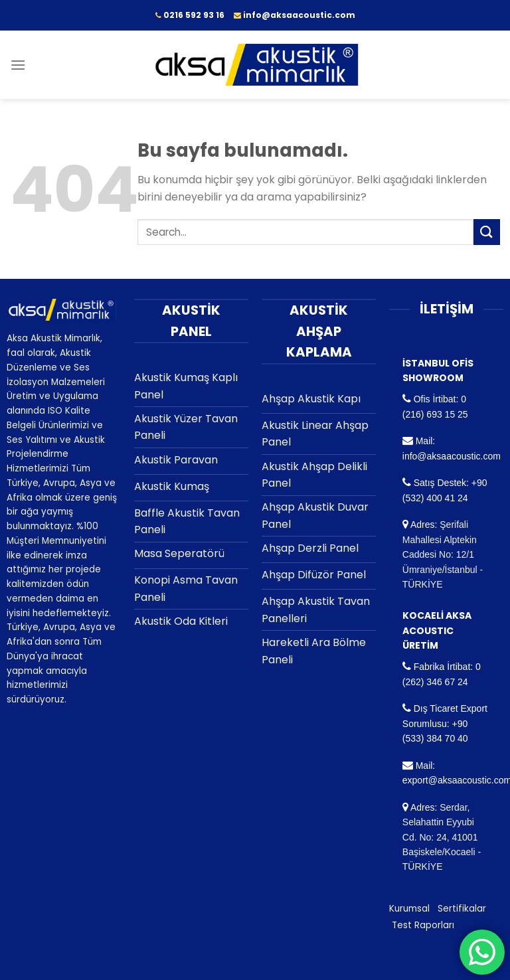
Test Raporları (423, 925)
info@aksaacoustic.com (452, 456)
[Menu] (18, 65)
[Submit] (487, 232)
